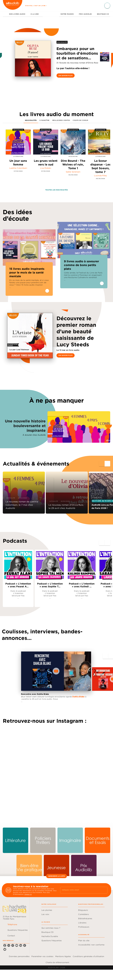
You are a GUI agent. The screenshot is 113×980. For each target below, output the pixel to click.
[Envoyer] (105, 890)
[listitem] (5, 945)
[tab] (5, 14)
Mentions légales (63, 956)
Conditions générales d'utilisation (88, 956)
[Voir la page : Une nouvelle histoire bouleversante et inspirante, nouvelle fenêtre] (56, 420)
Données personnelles (19, 956)
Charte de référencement (57, 962)
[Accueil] (13, 6)
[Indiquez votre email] (81, 890)
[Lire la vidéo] (56, 671)
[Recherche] (107, 6)
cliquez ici (28, 894)
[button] (66, 76)
